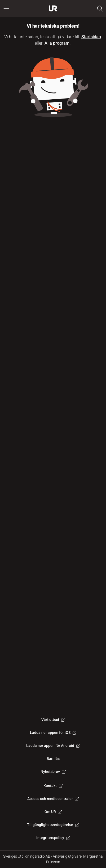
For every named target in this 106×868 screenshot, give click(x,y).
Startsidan (91, 37)
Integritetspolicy (53, 838)
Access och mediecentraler (53, 799)
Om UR (53, 812)
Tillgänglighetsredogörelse (53, 825)
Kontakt (53, 786)
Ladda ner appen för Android (53, 746)
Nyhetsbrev (53, 772)
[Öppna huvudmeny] (6, 8)
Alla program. (58, 43)
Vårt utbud (53, 720)
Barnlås (53, 759)
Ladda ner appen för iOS (53, 733)
